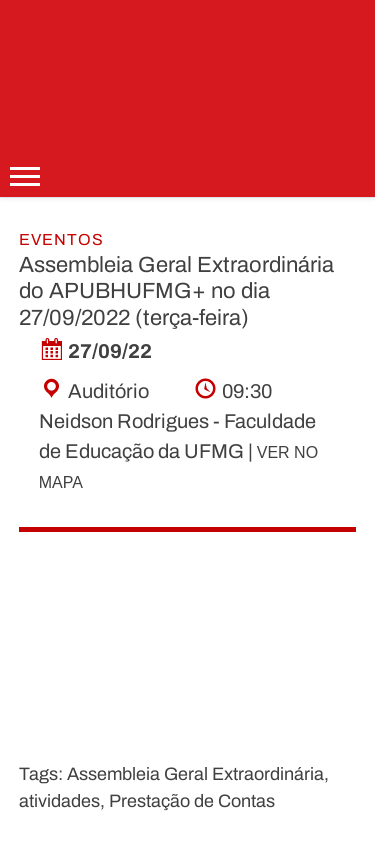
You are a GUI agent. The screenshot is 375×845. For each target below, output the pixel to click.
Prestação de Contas (192, 801)
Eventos (61, 239)
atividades (59, 801)
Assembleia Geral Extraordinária (195, 774)
